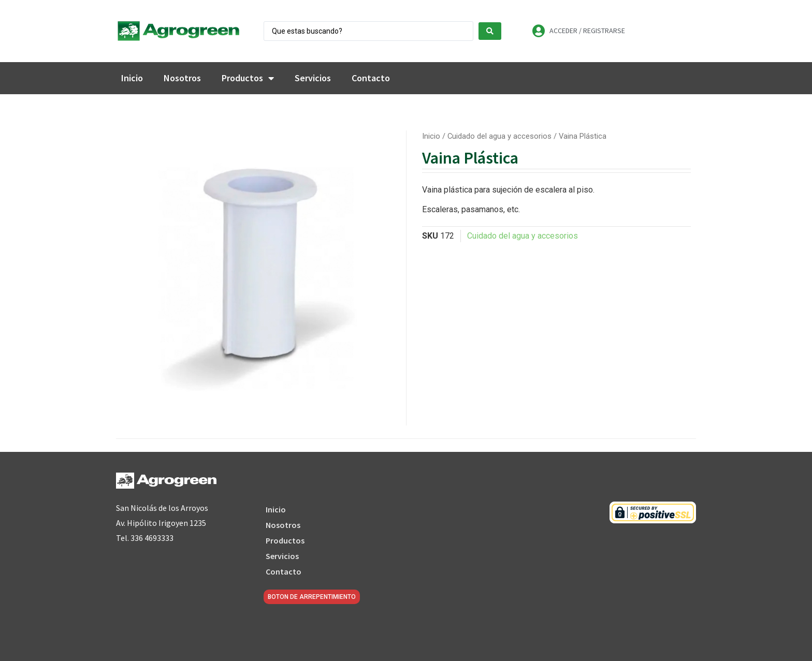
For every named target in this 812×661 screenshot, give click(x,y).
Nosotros (182, 78)
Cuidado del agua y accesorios (499, 136)
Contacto (371, 78)
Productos (248, 78)
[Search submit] (490, 31)
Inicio (132, 78)
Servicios (313, 78)
